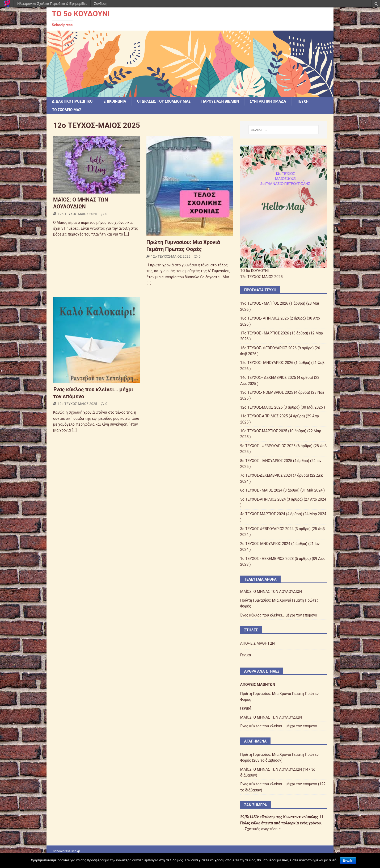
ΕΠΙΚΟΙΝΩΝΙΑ (116, 101)
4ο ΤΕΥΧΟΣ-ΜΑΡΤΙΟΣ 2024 (263, 514)
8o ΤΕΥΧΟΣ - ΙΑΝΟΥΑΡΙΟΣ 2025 (266, 461)
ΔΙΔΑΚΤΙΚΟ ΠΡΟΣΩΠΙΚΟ (73, 101)
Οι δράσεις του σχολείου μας (165, 101)
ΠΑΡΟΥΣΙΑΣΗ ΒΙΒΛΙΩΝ (222, 101)
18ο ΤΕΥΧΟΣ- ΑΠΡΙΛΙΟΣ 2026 (265, 318)
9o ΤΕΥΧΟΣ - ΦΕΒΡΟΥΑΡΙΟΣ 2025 (268, 446)
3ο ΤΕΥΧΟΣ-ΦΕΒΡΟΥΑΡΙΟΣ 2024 (267, 529)
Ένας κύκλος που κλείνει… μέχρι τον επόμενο (279, 615)
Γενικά (246, 655)
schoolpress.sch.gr (67, 851)
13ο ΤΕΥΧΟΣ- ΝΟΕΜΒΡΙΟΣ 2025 (267, 393)
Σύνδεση (101, 4)
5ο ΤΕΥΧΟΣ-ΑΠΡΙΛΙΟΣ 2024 (263, 499)
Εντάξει (348, 861)
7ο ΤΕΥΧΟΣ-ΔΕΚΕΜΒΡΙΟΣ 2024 (266, 476)
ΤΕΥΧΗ (306, 101)
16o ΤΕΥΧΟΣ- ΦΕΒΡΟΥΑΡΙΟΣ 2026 (268, 348)
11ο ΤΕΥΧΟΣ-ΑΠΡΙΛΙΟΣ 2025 (264, 416)
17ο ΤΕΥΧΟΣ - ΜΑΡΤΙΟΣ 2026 (265, 333)
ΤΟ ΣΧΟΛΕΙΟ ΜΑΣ (67, 110)
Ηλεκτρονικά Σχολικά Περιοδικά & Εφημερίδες (52, 4)
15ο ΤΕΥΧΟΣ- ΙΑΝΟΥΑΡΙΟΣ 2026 (267, 363)
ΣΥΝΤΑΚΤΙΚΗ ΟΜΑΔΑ (271, 101)
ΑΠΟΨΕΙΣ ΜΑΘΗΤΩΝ (257, 644)
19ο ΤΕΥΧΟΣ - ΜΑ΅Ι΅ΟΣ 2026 (264, 304)
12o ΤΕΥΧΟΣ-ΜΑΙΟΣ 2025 (77, 214)
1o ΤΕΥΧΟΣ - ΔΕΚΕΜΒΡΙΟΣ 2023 (267, 559)
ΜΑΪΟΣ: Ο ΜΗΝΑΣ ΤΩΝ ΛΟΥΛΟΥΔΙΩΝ (271, 592)
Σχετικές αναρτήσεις (263, 829)
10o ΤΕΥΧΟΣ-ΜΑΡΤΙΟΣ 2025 (264, 431)
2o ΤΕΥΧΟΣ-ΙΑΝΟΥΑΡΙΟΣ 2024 (265, 544)
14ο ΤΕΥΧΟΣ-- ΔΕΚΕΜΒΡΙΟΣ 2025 (268, 378)
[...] (126, 234)
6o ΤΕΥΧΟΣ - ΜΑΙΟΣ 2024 (261, 490)
